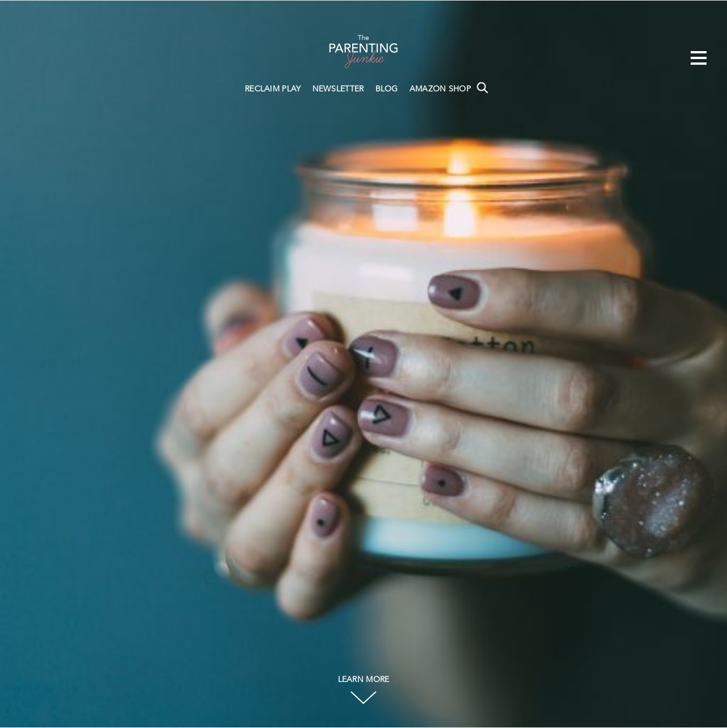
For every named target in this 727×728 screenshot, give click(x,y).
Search (482, 87)
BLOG (387, 89)
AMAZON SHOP (440, 89)
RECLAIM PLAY (273, 89)
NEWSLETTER (338, 89)
